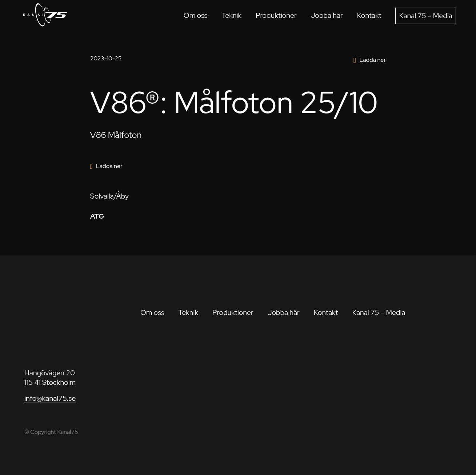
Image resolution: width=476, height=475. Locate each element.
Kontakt (369, 15)
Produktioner (276, 15)
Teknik (231, 15)
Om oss (196, 15)
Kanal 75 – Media (426, 16)
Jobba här (327, 15)
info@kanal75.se (50, 398)
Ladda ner (373, 60)
